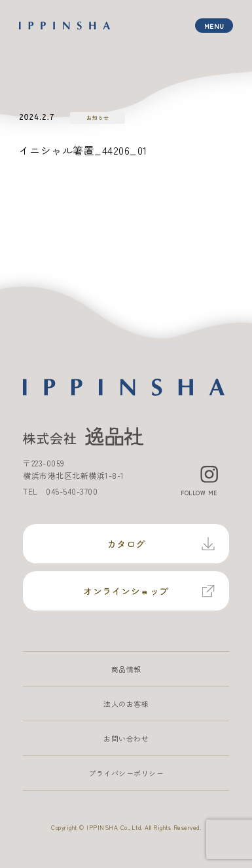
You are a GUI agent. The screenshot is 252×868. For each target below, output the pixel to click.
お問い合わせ (126, 738)
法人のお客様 (126, 704)
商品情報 (126, 669)
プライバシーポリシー (126, 773)
